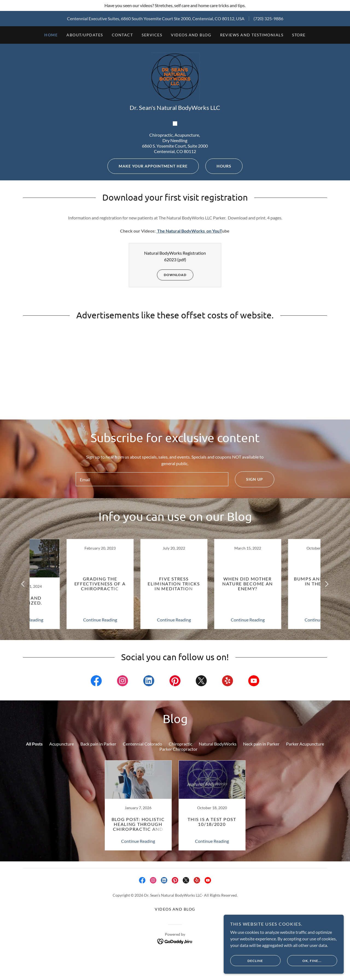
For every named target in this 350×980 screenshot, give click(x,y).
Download (172, 349)
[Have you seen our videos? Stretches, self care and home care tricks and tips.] (175, 5)
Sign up (249, 554)
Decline (256, 960)
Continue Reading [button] (64, 695)
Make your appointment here (148, 240)
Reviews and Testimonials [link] (252, 35)
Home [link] (51, 35)
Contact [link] (122, 35)
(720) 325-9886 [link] (268, 18)
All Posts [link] (34, 819)
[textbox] (152, 554)
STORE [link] (299, 35)
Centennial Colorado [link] (142, 819)
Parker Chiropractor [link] (178, 824)
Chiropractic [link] (180, 819)
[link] (175, 90)
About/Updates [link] (85, 35)
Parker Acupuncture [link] (305, 819)
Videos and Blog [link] (191, 35)
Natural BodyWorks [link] (218, 819)
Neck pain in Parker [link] (261, 819)
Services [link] (152, 35)
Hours (218, 240)
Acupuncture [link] (62, 819)
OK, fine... (308, 960)
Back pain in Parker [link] (98, 819)
